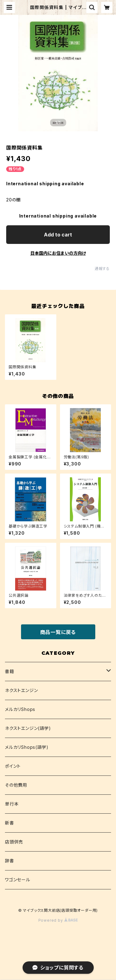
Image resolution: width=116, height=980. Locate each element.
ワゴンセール (18, 880)
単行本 (12, 804)
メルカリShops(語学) (27, 747)
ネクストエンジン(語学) (28, 728)
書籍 (10, 671)
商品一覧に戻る (58, 632)
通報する (102, 269)
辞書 (10, 861)
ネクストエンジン (21, 690)
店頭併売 (14, 842)
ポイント (13, 766)
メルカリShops (20, 709)
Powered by (58, 920)
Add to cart (58, 235)
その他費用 (16, 785)
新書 (10, 823)
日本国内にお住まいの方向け (58, 253)
